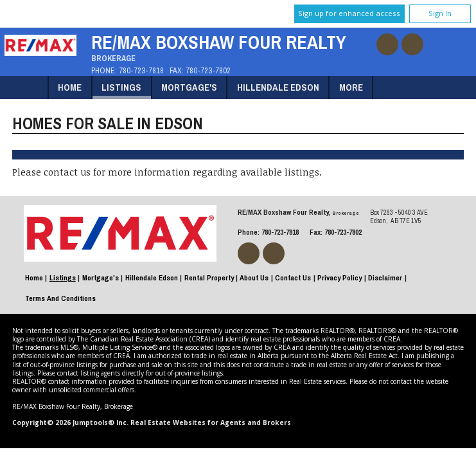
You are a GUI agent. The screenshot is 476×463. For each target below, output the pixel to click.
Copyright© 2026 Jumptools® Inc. (70, 422)
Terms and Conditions (60, 298)
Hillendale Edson (278, 87)
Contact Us (293, 278)
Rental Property (209, 278)
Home (70, 87)
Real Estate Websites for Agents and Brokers (211, 422)
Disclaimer (385, 278)
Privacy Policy (339, 278)
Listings (121, 87)
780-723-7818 (141, 70)
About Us (254, 278)
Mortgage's (189, 87)
